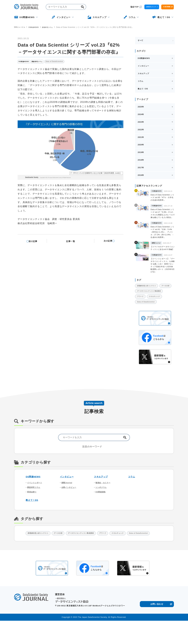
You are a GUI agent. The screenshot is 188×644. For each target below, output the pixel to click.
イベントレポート (36, 497)
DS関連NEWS (36, 27)
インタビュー (68, 491)
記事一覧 (72, 241)
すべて (141, 40)
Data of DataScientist (61, 62)
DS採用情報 (161, 7)
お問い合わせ (157, 627)
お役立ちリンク (134, 7)
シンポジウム (102, 502)
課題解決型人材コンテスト (149, 291)
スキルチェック (159, 310)
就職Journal (68, 497)
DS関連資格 (101, 508)
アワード (142, 310)
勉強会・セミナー (104, 497)
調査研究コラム (52, 27)
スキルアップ (102, 491)
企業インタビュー (70, 502)
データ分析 (143, 298)
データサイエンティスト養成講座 (152, 304)
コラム (132, 491)
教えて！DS (33, 516)
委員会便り (33, 508)
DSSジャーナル (21, 27)
